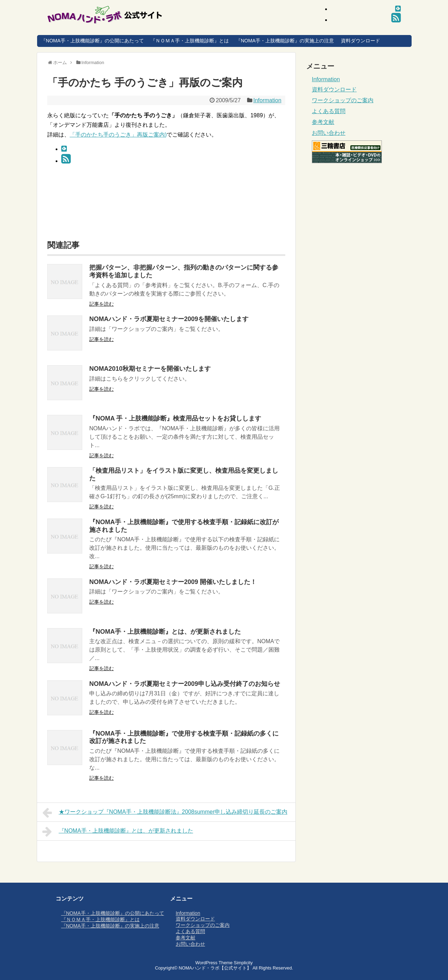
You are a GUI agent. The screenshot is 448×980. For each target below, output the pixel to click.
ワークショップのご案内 (343, 100)
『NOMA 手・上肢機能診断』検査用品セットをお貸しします (175, 418)
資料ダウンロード (360, 41)
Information (267, 100)
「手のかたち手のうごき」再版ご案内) (118, 135)
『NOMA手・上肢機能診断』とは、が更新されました (165, 632)
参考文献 (323, 122)
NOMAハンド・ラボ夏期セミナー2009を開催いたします (169, 319)
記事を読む (101, 304)
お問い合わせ (329, 133)
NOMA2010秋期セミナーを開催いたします (150, 369)
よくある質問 (329, 111)
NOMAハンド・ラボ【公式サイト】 (215, 968)
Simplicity (243, 963)
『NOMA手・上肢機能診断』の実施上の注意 (285, 41)
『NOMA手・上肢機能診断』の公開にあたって (92, 41)
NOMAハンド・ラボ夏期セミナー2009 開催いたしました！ (173, 582)
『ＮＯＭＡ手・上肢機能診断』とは (190, 41)
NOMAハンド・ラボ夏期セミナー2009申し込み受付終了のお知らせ (185, 684)
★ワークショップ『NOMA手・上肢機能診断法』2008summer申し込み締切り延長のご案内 (165, 813)
